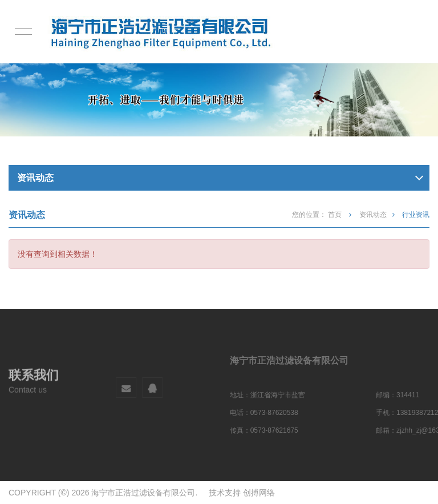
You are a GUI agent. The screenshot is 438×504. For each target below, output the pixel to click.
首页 (336, 215)
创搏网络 (259, 493)
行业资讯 (416, 215)
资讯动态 (373, 215)
